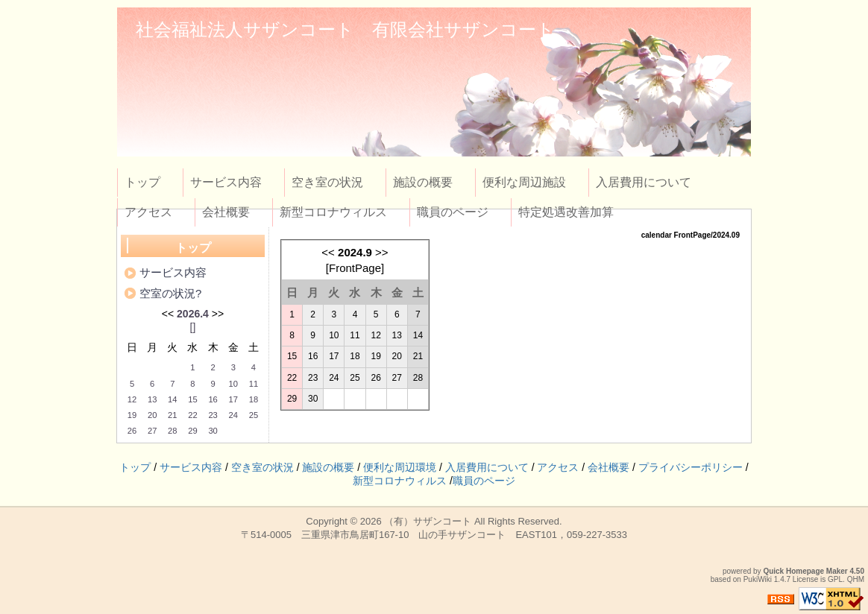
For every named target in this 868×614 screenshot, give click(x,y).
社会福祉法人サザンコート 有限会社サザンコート (345, 29)
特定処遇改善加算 (566, 212)
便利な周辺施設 (524, 182)
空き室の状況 (327, 182)
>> (382, 252)
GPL (835, 579)
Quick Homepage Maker (805, 571)
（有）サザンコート (428, 521)
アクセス (148, 212)
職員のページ (453, 212)
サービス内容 (226, 182)
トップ (142, 182)
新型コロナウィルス (333, 212)
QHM (856, 579)
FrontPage (355, 268)
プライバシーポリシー (691, 467)
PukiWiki (758, 579)
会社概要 (226, 212)
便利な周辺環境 (400, 467)
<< (328, 252)
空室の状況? (170, 293)
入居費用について (644, 182)
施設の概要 (423, 182)
